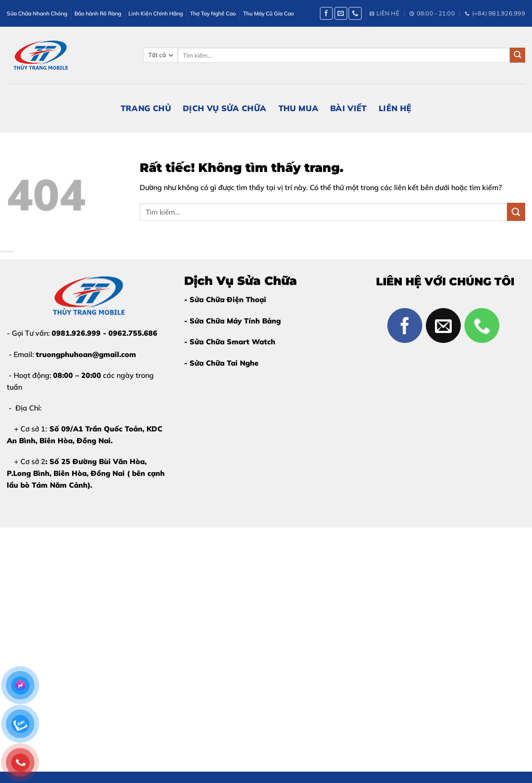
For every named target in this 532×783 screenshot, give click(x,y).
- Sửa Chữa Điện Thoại (225, 299)
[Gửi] (517, 55)
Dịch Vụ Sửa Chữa (225, 108)
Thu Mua (298, 108)
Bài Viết (349, 108)
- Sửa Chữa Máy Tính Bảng (232, 321)
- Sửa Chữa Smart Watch (230, 342)
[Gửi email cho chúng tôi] (341, 13)
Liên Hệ (395, 108)
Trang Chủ (146, 108)
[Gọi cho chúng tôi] (355, 13)
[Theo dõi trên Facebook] (326, 13)
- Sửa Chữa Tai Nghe (221, 363)
